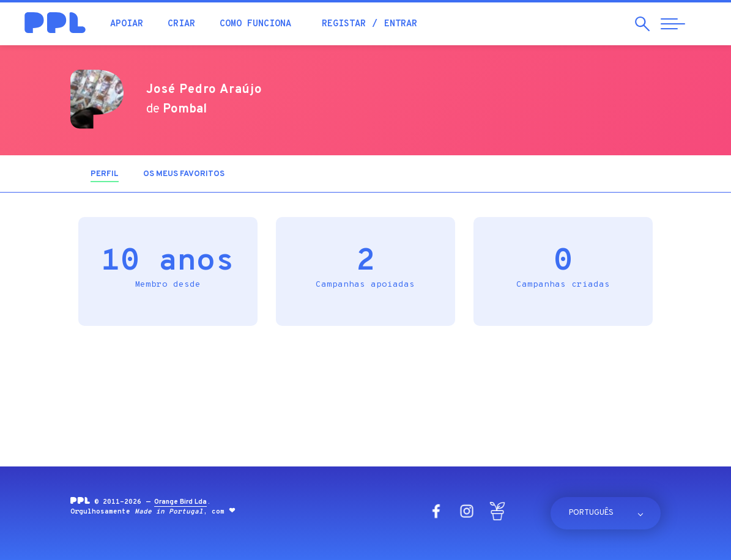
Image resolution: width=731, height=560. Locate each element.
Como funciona (255, 24)
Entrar (401, 24)
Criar (181, 24)
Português (591, 513)
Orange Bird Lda (180, 502)
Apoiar (127, 24)
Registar (344, 24)
